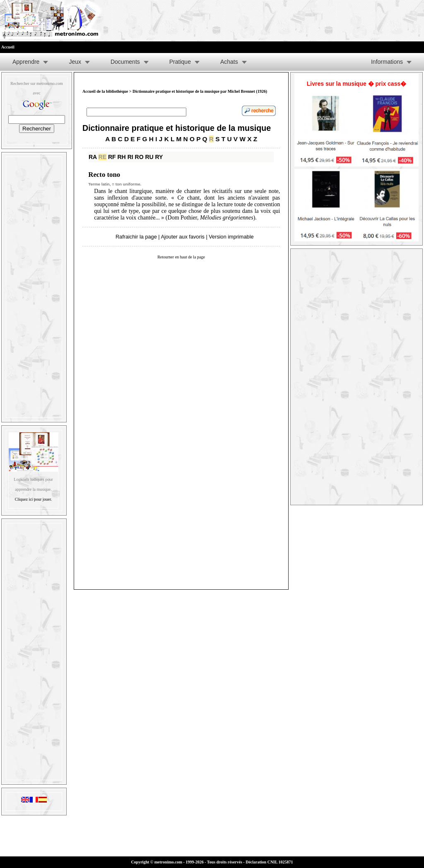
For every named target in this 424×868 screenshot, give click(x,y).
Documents (125, 62)
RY (159, 157)
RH (122, 157)
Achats (229, 62)
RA (93, 157)
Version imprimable (231, 237)
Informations (387, 62)
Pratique (180, 62)
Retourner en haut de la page (181, 257)
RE (102, 157)
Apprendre (26, 62)
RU (149, 157)
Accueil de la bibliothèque (105, 91)
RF (112, 157)
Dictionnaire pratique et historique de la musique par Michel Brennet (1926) (200, 91)
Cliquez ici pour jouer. (33, 499)
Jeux (75, 62)
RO (139, 157)
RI (130, 157)
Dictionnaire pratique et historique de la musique (177, 128)
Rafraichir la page (136, 237)
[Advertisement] (34, 285)
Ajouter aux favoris (182, 237)
